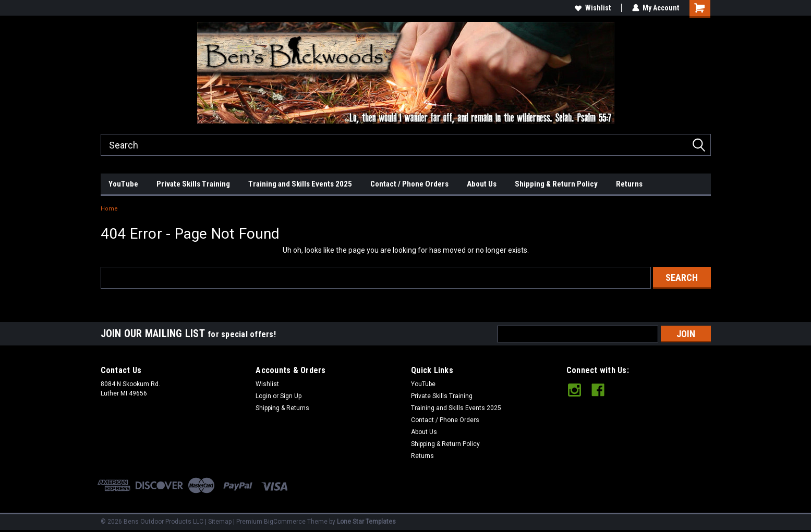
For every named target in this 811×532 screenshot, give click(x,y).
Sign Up (291, 396)
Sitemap (220, 522)
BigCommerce (285, 522)
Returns (629, 184)
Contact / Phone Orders (409, 184)
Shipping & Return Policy (556, 184)
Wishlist (593, 8)
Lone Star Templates (366, 522)
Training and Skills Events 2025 (300, 184)
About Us (482, 184)
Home (109, 209)
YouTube (123, 184)
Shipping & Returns (282, 408)
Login (263, 396)
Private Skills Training (193, 184)
